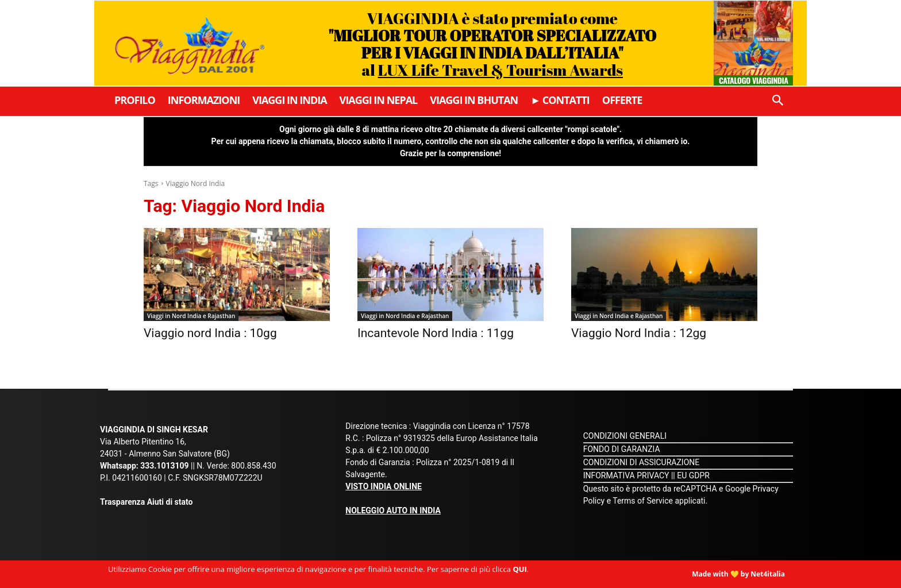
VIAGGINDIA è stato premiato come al (492, 44)
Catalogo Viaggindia (754, 80)
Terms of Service (643, 501)
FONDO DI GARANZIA (622, 449)
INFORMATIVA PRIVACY (626, 475)
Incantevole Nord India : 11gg (436, 333)
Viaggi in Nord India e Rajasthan (191, 316)
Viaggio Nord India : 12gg (639, 333)
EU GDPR (693, 475)
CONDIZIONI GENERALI (625, 436)
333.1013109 (164, 466)
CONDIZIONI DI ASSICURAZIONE (642, 462)
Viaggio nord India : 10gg (210, 333)
